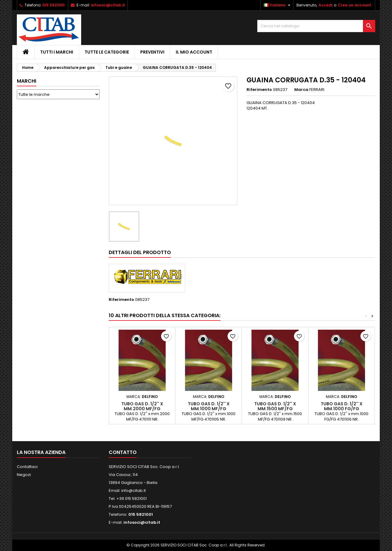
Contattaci (27, 467)
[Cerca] (316, 26)
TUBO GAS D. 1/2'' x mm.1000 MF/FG (209, 406)
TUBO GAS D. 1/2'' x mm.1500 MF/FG (275, 406)
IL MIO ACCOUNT (194, 52)
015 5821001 (53, 5)
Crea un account (354, 5)
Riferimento (259, 90)
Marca (301, 90)
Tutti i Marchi (57, 52)
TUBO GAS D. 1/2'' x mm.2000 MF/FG (142, 406)
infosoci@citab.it (108, 5)
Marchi (26, 81)
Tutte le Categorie (107, 52)
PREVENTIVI (152, 52)
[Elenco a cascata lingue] (278, 5)
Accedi (325, 5)
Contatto (123, 452)
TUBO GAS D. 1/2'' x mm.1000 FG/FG (342, 406)
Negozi (24, 475)
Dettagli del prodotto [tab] (140, 252)
